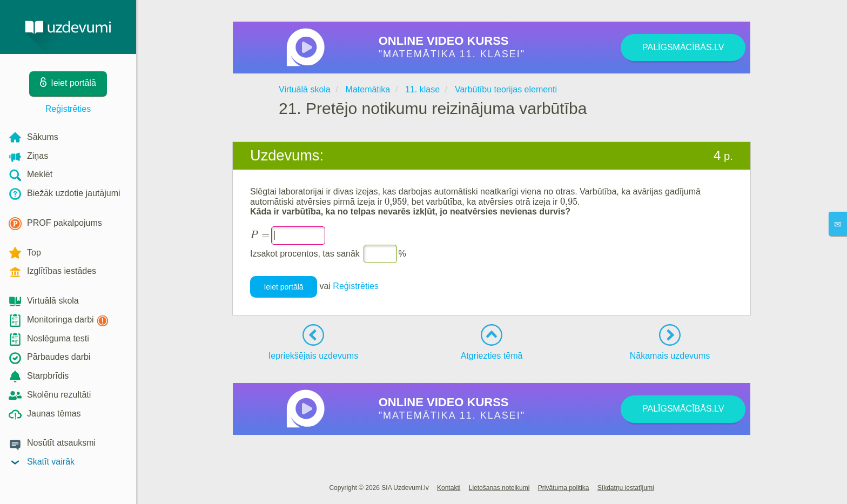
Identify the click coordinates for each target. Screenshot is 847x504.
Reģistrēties (68, 109)
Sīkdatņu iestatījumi (626, 488)
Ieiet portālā (283, 287)
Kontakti (449, 488)
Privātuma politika (564, 488)
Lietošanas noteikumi (499, 488)
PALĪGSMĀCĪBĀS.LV (683, 47)
